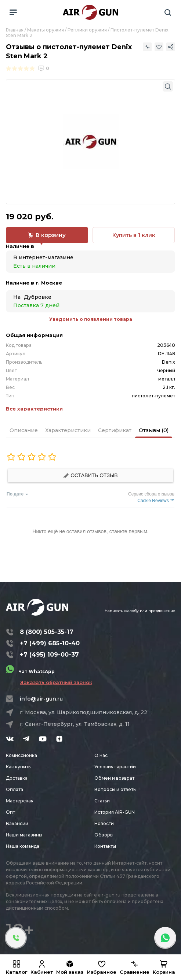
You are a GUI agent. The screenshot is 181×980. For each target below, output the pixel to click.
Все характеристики (34, 409)
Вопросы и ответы (115, 789)
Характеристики (68, 430)
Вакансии (17, 823)
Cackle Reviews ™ (156, 501)
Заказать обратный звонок (56, 682)
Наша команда (23, 846)
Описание (24, 430)
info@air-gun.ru (41, 699)
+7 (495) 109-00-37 (49, 655)
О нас (101, 755)
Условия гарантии (115, 767)
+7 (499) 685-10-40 (50, 643)
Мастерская (20, 801)
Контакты (105, 846)
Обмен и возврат (114, 778)
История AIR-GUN (115, 812)
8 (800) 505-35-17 (47, 632)
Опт (10, 812)
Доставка (17, 778)
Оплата (15, 789)
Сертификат (115, 430)
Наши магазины (24, 835)
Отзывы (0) (154, 430)
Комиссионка (21, 755)
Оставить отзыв (90, 476)
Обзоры (104, 835)
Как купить (18, 767)
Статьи (102, 801)
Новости (104, 823)
